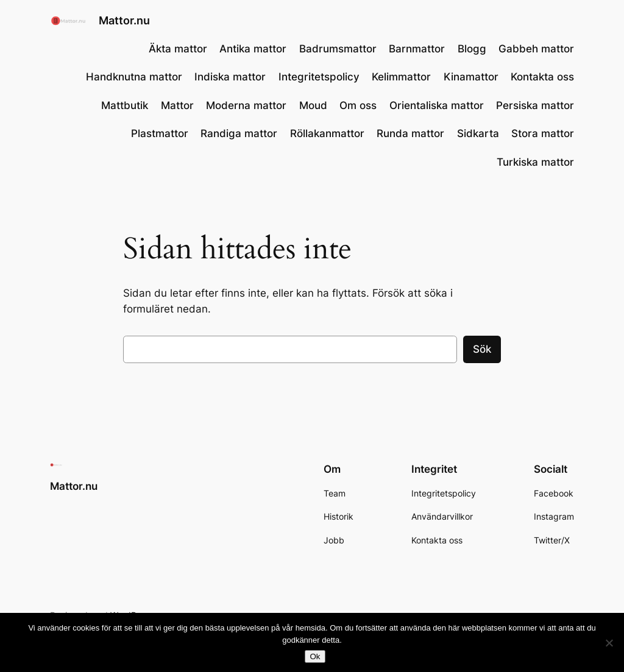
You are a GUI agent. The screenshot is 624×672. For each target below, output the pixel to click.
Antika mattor (253, 49)
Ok (315, 656)
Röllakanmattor (327, 133)
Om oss (358, 105)
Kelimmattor (401, 77)
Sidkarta (478, 133)
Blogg (472, 49)
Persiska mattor (535, 105)
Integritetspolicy (319, 77)
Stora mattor (543, 133)
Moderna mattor (246, 105)
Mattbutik (125, 105)
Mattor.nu (124, 20)
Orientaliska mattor (437, 105)
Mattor (177, 105)
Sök (482, 349)
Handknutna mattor (134, 77)
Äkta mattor (178, 49)
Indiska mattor (230, 77)
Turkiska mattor (535, 162)
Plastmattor (160, 133)
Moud (313, 105)
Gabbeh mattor (536, 49)
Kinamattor (471, 77)
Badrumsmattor (338, 49)
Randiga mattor (239, 133)
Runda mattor (410, 133)
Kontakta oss (542, 77)
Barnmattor (417, 49)
